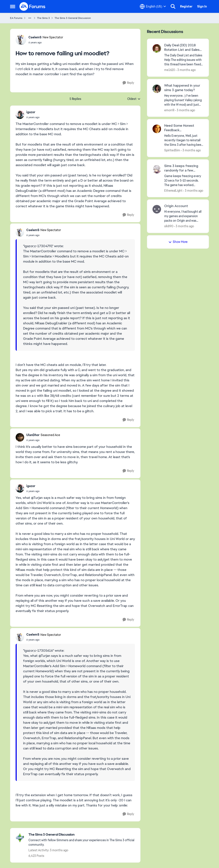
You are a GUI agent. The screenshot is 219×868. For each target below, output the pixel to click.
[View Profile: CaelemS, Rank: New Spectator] (21, 40)
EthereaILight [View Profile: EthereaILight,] (173, 190)
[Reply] (128, 83)
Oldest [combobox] (134, 99)
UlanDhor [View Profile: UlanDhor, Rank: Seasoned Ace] (33, 435)
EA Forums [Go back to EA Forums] (16, 18)
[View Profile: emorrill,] (157, 89)
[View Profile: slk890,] (157, 209)
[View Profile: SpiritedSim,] (157, 129)
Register (186, 6)
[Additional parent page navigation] (30, 18)
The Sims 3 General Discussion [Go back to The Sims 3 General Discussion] (73, 18)
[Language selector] (153, 6)
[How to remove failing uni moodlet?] (33, 117)
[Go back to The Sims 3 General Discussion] (82, 835)
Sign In (202, 6)
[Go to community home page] (33, 6)
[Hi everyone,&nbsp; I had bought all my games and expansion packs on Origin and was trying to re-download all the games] (184, 216)
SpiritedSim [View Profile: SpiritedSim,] (172, 150)
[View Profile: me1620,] (157, 48)
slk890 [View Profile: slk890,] (169, 226)
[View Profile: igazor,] (20, 115)
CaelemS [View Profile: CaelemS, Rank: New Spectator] (35, 37)
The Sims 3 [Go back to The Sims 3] (43, 18)
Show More (178, 242)
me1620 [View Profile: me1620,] (170, 70)
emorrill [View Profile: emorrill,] (169, 110)
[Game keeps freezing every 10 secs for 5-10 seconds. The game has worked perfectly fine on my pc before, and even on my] (184, 180)
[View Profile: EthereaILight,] (157, 169)
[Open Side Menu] (13, 6)
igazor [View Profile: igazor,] (31, 112)
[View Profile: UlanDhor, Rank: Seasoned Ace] (20, 437)
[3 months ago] (186, 70)
